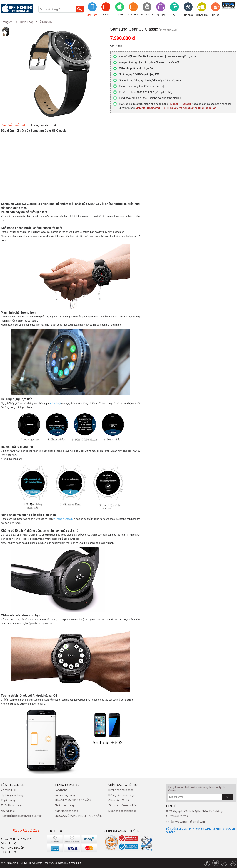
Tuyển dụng (8, 800)
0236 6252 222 (26, 830)
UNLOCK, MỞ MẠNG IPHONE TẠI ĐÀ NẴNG (79, 816)
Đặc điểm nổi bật (13, 125)
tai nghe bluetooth (63, 519)
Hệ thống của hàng (12, 795)
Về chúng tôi (8, 790)
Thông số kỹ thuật (43, 125)
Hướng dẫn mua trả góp (122, 795)
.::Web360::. (75, 863)
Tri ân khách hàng (11, 806)
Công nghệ (61, 790)
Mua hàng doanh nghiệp (122, 811)
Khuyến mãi (202, 15)
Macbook (133, 15)
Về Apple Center (12, 785)
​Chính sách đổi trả (119, 800)
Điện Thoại (92, 15)
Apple (120, 15)
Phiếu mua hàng (64, 806)
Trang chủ (8, 22)
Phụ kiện (161, 15)
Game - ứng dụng (65, 795)
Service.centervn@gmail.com (188, 822)
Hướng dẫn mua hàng (121, 790)
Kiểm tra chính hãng (66, 811)
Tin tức (216, 15)
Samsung (46, 22)
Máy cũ (174, 15)
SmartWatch (147, 15)
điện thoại (55, 403)
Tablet (106, 15)
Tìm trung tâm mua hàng (123, 806)
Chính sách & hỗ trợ (123, 785)
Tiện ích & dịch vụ (67, 785)
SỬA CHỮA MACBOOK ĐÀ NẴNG (73, 800)
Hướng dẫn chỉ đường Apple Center (21, 816)
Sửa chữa (188, 15)
